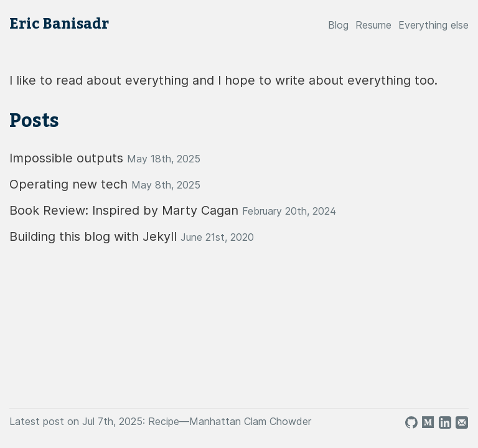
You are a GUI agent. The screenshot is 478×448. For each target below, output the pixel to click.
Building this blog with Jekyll (132, 236)
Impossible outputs (105, 158)
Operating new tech (105, 184)
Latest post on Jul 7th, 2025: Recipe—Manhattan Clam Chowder (160, 421)
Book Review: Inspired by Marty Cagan (173, 210)
